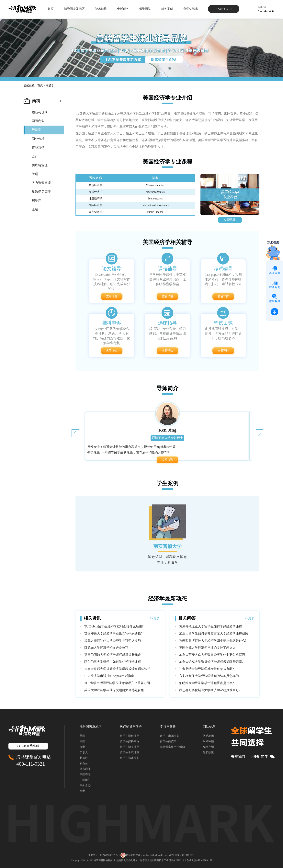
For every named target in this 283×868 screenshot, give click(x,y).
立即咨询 (230, 220)
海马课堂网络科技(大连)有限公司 (111, 860)
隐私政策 (208, 752)
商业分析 (38, 139)
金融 (35, 209)
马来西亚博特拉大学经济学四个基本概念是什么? (213, 641)
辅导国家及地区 (74, 9)
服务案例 (167, 9)
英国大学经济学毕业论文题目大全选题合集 (114, 690)
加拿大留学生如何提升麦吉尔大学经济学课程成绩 (214, 633)
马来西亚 (85, 769)
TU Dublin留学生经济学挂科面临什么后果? (114, 626)
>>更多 (155, 618)
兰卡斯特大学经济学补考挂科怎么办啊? (206, 669)
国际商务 (38, 121)
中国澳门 (85, 780)
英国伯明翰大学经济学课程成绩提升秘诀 (113, 655)
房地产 (37, 201)
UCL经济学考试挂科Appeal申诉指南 (109, 676)
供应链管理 (40, 165)
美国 (82, 741)
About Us (224, 9)
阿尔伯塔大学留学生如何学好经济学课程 (113, 662)
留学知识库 (191, 9)
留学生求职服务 (170, 736)
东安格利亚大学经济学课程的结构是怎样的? (210, 676)
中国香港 (85, 774)
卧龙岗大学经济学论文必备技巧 (106, 648)
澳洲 (82, 747)
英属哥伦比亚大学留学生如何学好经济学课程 (210, 626)
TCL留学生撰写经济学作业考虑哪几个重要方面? (118, 683)
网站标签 (208, 741)
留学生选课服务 (130, 758)
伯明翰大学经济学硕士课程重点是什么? (206, 683)
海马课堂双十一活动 (172, 747)
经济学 (37, 130)
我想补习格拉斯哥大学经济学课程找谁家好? (210, 690)
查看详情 (112, 296)
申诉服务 (123, 9)
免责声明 (208, 747)
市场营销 (38, 147)
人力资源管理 (41, 183)
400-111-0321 (31, 764)
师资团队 (145, 9)
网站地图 (208, 736)
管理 (35, 174)
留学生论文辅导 (130, 747)
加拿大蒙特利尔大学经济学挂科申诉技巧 (113, 641)
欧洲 (82, 791)
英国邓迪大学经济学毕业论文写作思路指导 (114, 633)
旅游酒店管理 (41, 192)
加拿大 (84, 752)
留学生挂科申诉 (130, 741)
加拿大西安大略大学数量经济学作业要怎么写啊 (212, 655)
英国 (82, 736)
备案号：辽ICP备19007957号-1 (104, 855)
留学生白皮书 (168, 741)
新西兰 (84, 763)
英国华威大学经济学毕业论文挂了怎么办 (207, 648)
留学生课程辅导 (130, 736)
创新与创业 (40, 112)
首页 (51, 9)
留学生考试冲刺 (130, 752)
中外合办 (85, 785)
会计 (35, 156)
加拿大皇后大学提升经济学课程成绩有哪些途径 (117, 669)
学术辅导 (101, 9)
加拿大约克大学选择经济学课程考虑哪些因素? (211, 662)
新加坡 (84, 758)
